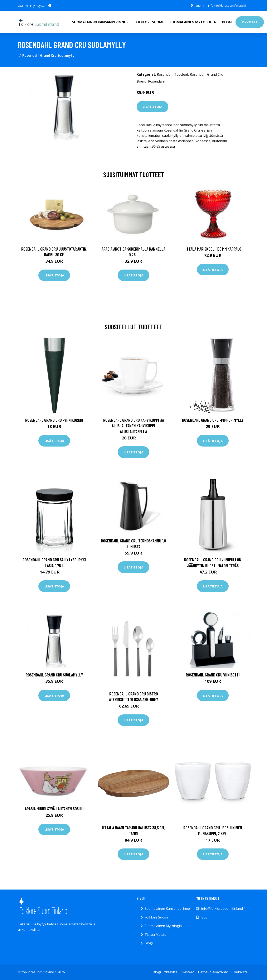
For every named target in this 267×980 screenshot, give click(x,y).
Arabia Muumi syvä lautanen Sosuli (54, 809)
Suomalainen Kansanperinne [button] (99, 22)
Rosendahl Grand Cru (207, 74)
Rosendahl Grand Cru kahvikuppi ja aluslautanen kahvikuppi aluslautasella (134, 426)
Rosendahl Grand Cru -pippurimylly (213, 420)
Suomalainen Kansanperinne (167, 908)
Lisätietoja (152, 107)
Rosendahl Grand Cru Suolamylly (54, 675)
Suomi (200, 6)
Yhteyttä (171, 972)
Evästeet (187, 972)
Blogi (227, 22)
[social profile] (50, 6)
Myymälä (250, 22)
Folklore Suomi (149, 22)
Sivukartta (240, 972)
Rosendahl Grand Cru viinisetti (213, 675)
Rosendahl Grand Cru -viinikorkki (54, 420)
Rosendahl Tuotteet (173, 74)
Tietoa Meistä (155, 935)
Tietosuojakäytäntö (213, 972)
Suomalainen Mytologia (193, 22)
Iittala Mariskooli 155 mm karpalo (213, 249)
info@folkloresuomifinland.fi (227, 6)
